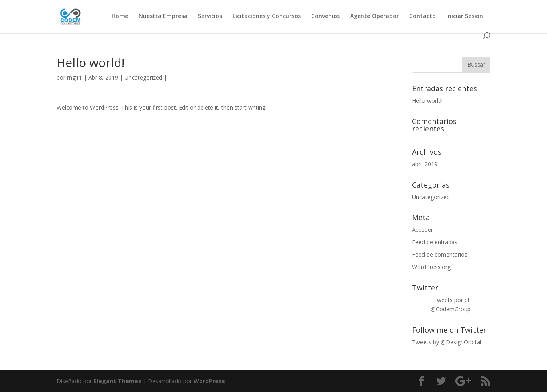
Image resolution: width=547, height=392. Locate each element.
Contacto (422, 16)
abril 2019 (425, 164)
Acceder (422, 230)
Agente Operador (375, 16)
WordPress (209, 381)
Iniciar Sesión (465, 16)
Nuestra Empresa (163, 16)
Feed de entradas (435, 242)
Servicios (210, 16)
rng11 (74, 77)
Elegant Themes (117, 381)
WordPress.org (431, 267)
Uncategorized (143, 77)
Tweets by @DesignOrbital (447, 342)
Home (120, 16)
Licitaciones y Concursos (267, 16)
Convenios (326, 16)
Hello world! (427, 101)
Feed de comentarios (440, 254)
